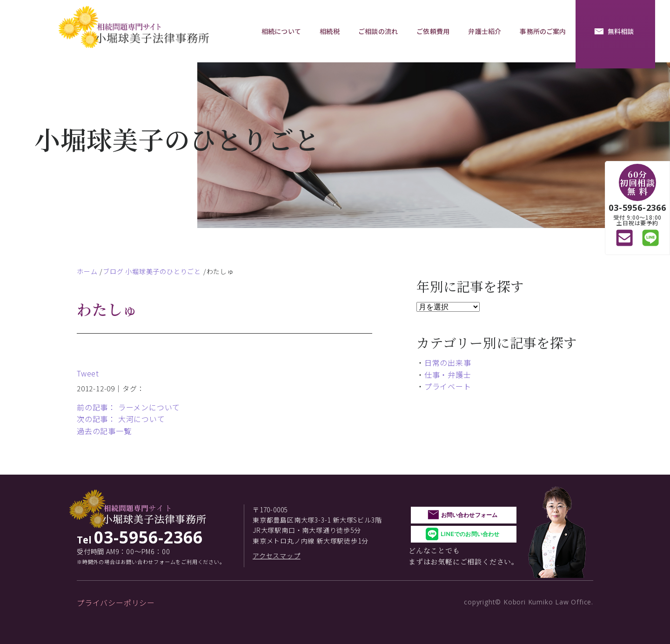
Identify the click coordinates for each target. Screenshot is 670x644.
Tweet (88, 373)
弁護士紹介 (485, 31)
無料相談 (621, 31)
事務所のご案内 (543, 31)
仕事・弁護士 (448, 375)
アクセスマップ (277, 556)
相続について (281, 31)
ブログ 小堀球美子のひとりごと (152, 271)
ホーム (87, 271)
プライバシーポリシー (116, 603)
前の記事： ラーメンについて (128, 407)
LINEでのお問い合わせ (470, 534)
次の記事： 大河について (121, 419)
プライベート (448, 386)
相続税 (329, 31)
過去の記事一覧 (104, 431)
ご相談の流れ (378, 31)
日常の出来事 (448, 362)
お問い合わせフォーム (469, 515)
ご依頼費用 (433, 31)
